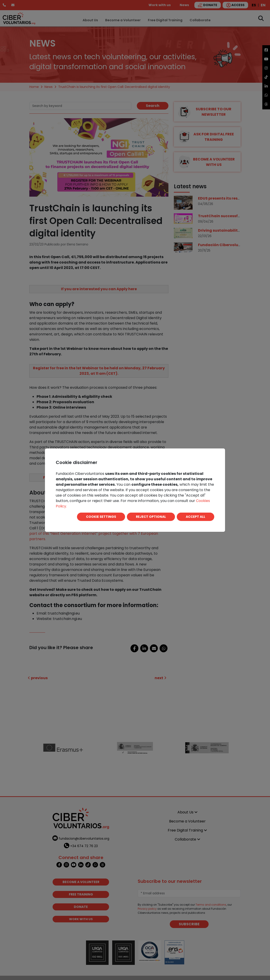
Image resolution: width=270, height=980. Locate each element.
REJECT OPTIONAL (151, 517)
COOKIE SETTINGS (101, 517)
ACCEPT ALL (196, 517)
